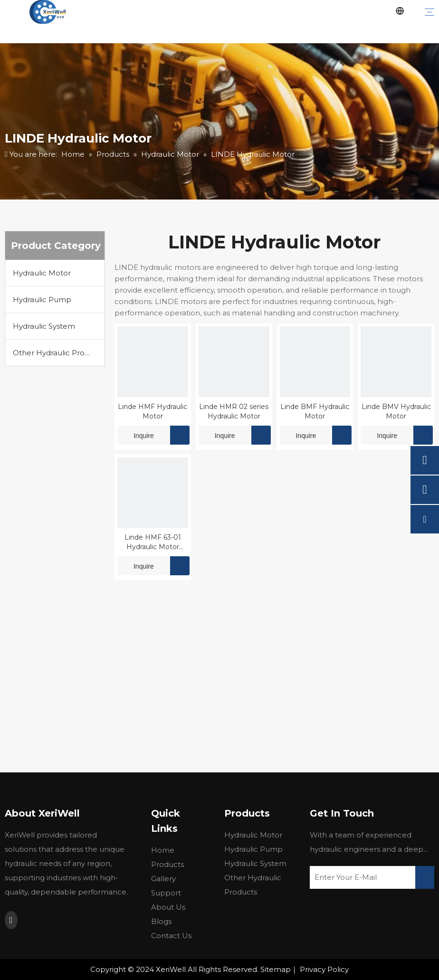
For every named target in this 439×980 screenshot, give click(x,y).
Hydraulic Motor (42, 273)
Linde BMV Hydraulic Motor (396, 411)
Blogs (161, 921)
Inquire (136, 435)
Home (163, 850)
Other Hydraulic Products (59, 353)
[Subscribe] (425, 877)
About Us (168, 907)
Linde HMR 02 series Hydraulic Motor (234, 411)
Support (166, 893)
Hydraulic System (44, 326)
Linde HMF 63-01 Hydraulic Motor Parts (153, 542)
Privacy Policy (324, 969)
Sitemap (276, 969)
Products (167, 864)
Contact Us (171, 936)
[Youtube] (11, 920)
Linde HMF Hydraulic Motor (153, 411)
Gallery (163, 879)
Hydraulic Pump (42, 300)
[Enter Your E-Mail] (359, 877)
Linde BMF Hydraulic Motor (315, 411)
